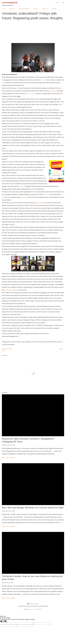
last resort (43, 80)
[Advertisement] (33, 31)
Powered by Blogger (33, 604)
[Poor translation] (5, 621)
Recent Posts (44, 9)
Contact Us (35, 9)
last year (47, 194)
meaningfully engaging (11, 290)
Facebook (35, 609)
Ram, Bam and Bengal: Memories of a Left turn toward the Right (33, 508)
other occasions (31, 94)
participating (53, 91)
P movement (24, 197)
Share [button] (61, 349)
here (62, 342)
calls (17, 88)
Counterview (10, 3)
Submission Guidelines (23, 9)
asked (3, 83)
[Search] (57, 3)
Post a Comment (11, 458)
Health (4, 351)
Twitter (31, 609)
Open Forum (11, 9)
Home (3, 9)
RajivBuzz (53, 9)
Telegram (40, 609)
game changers (40, 203)
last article (22, 186)
